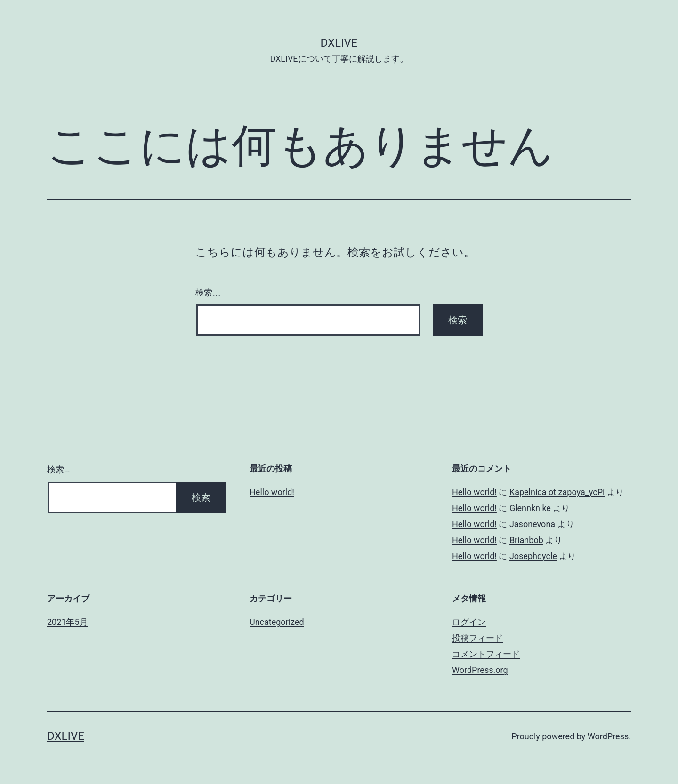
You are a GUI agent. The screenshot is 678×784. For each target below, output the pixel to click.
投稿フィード (477, 638)
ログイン (469, 622)
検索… (208, 293)
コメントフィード (486, 654)
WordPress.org (480, 670)
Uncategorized (277, 622)
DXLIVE (339, 43)
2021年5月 (68, 622)
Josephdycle (533, 556)
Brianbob (526, 540)
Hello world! (272, 492)
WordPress (608, 736)
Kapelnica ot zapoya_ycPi (557, 492)
